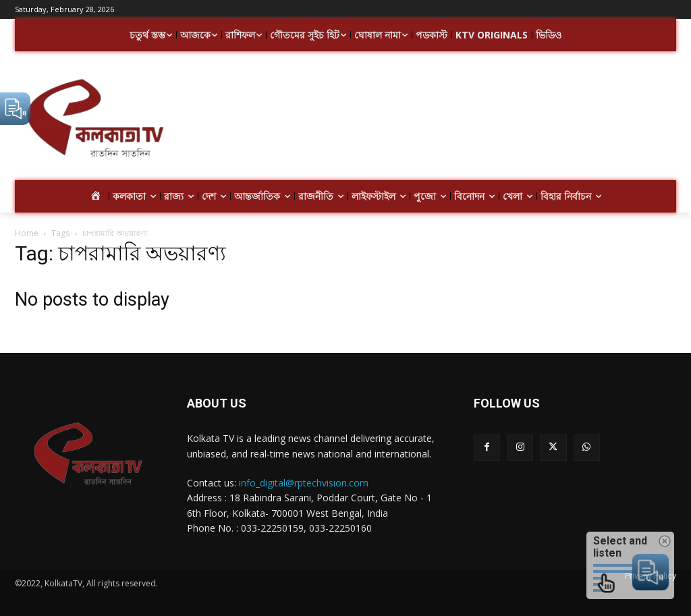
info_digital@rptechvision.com (304, 483)
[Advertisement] (425, 120)
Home (27, 233)
